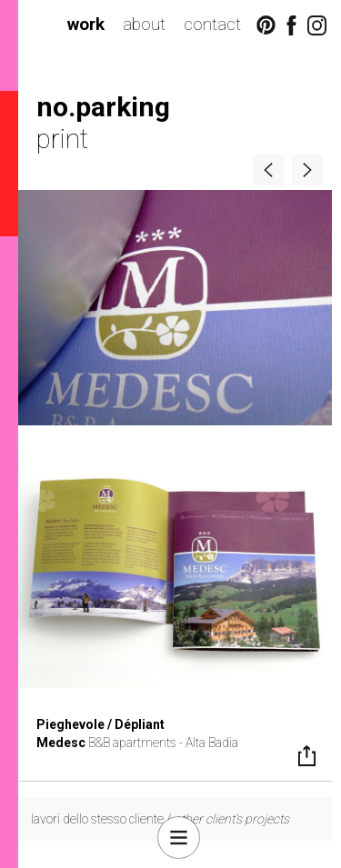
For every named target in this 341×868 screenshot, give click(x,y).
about (144, 24)
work (86, 24)
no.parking (103, 107)
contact (212, 24)
